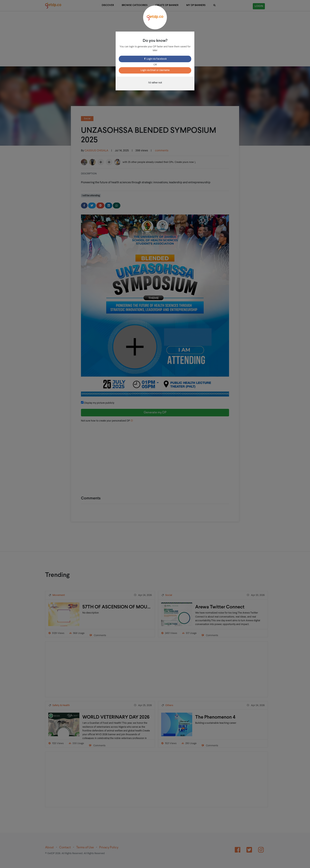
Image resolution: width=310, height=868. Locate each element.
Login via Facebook (155, 59)
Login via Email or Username (155, 70)
